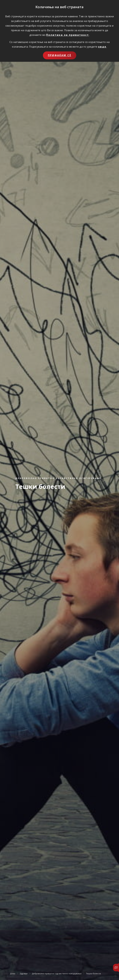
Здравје (24, 974)
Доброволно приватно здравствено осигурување (57, 974)
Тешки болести (93, 974)
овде (102, 47)
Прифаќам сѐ (60, 55)
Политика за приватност (68, 35)
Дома (13, 974)
